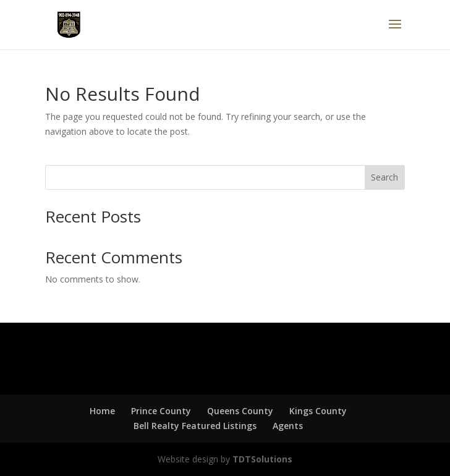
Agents (288, 426)
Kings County (318, 411)
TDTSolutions (261, 459)
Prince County (161, 411)
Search (384, 177)
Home (102, 411)
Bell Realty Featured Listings (195, 426)
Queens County (240, 411)
